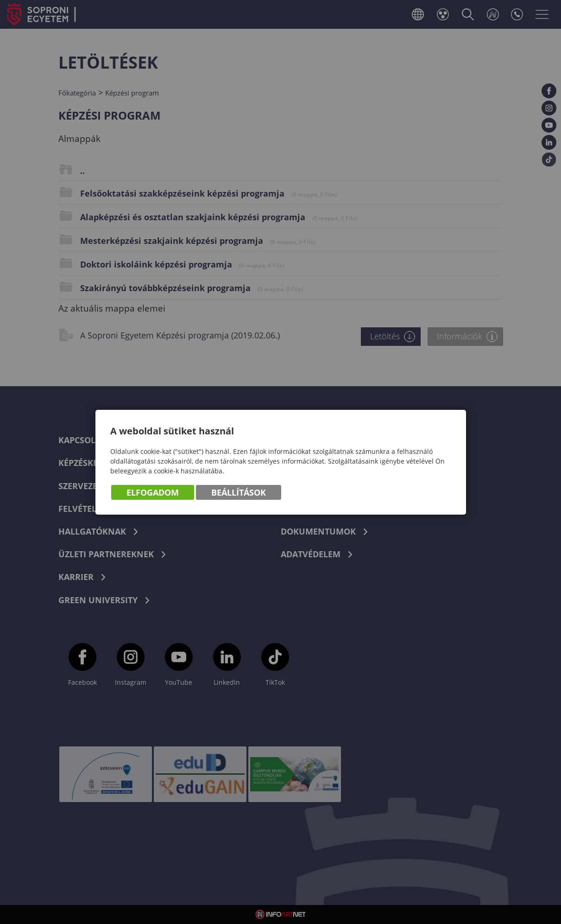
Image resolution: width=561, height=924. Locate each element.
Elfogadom (153, 492)
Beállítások (239, 492)
